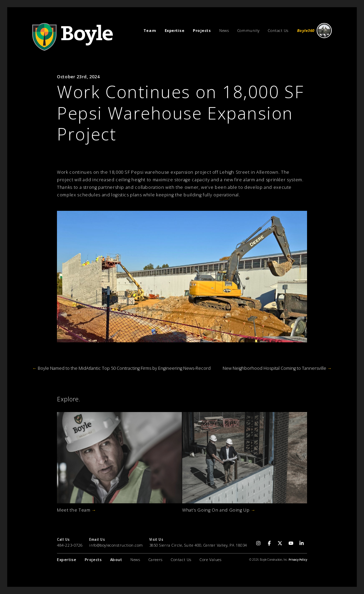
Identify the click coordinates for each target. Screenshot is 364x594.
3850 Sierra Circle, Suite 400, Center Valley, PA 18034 (198, 545)
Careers (156, 559)
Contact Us (278, 30)
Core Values (210, 559)
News (224, 30)
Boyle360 (315, 31)
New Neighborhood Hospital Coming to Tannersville (277, 369)
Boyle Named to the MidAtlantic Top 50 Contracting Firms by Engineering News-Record (121, 369)
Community (249, 30)
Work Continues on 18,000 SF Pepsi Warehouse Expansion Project (180, 113)
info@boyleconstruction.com (116, 545)
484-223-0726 (70, 545)
